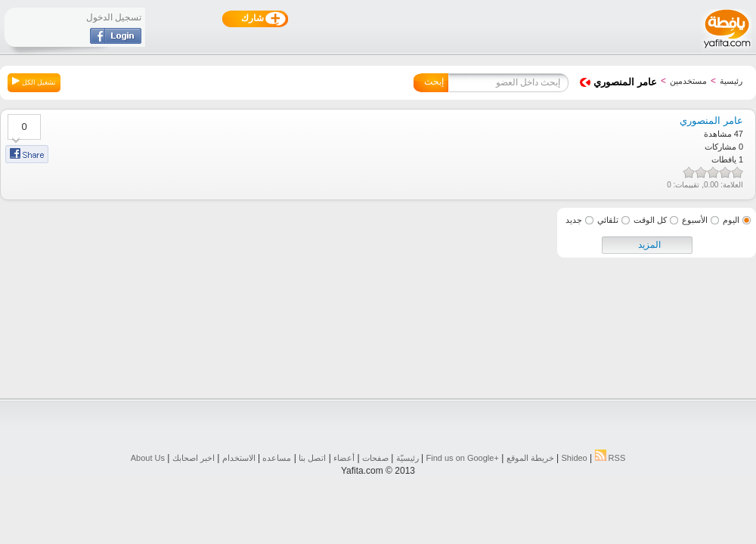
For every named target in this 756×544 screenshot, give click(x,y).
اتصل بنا (312, 458)
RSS (610, 458)
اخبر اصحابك (194, 458)
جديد (574, 220)
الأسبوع (695, 220)
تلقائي (608, 220)
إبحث (434, 82)
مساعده (277, 458)
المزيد (649, 245)
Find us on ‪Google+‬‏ (463, 458)
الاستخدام (239, 458)
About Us (148, 458)
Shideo (574, 458)
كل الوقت (650, 220)
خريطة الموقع (530, 458)
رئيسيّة (407, 458)
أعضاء (344, 458)
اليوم (731, 220)
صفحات (375, 458)
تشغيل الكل (34, 82)
